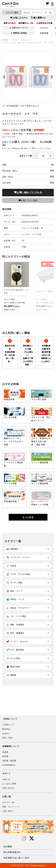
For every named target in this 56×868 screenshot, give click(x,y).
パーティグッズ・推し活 (14, 43)
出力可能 (44, 23)
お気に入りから (19, 18)
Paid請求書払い (9, 765)
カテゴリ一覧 (8, 802)
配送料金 (6, 729)
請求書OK (26, 23)
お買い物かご (8, 811)
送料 (10, 23)
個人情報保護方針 (12, 852)
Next (52, 77)
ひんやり (44, 28)
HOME (5, 40)
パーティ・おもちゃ (20, 40)
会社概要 (8, 846)
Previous (4, 77)
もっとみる (28, 517)
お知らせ (6, 779)
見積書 (5, 752)
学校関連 (44, 33)
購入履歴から (38, 18)
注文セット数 (37, 156)
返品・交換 (7, 738)
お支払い (6, 733)
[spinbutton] (43, 156)
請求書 (5, 756)
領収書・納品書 (9, 761)
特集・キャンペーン (11, 807)
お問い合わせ (8, 788)
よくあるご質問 (9, 784)
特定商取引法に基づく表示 (16, 858)
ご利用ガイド (8, 725)
